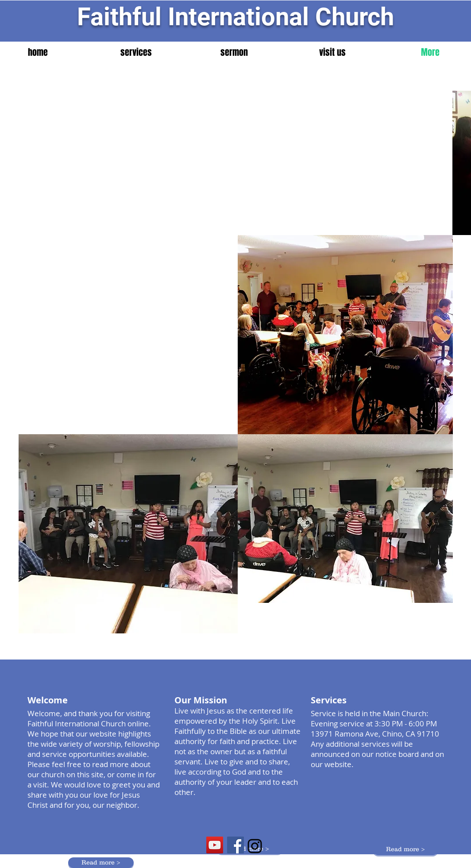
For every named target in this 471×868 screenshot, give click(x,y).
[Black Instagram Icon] (255, 846)
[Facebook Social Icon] (235, 845)
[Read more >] (405, 850)
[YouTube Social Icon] (215, 845)
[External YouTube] (128, 151)
